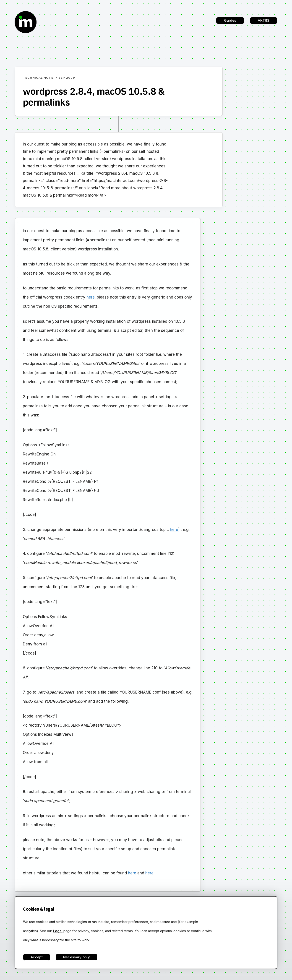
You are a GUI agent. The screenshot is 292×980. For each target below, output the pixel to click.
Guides (230, 20)
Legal (58, 931)
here (91, 297)
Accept (37, 957)
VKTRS (264, 20)
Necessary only (77, 957)
